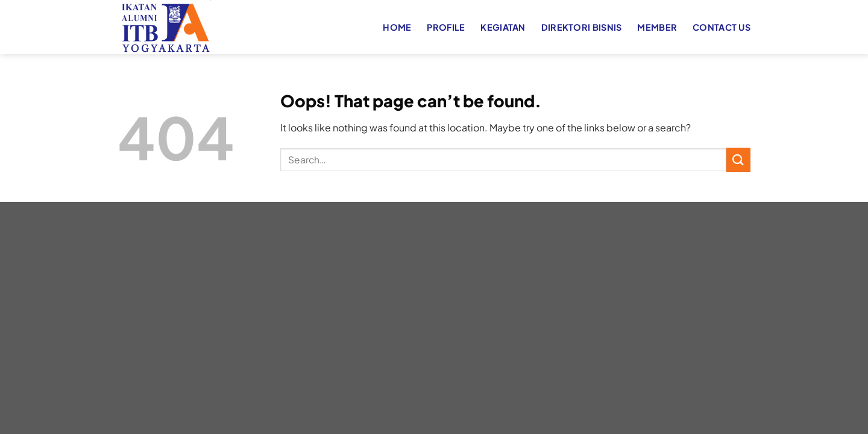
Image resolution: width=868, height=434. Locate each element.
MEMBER (657, 27)
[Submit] (738, 159)
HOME (397, 27)
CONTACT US (722, 27)
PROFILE (446, 27)
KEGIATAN (503, 27)
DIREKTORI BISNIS (582, 27)
